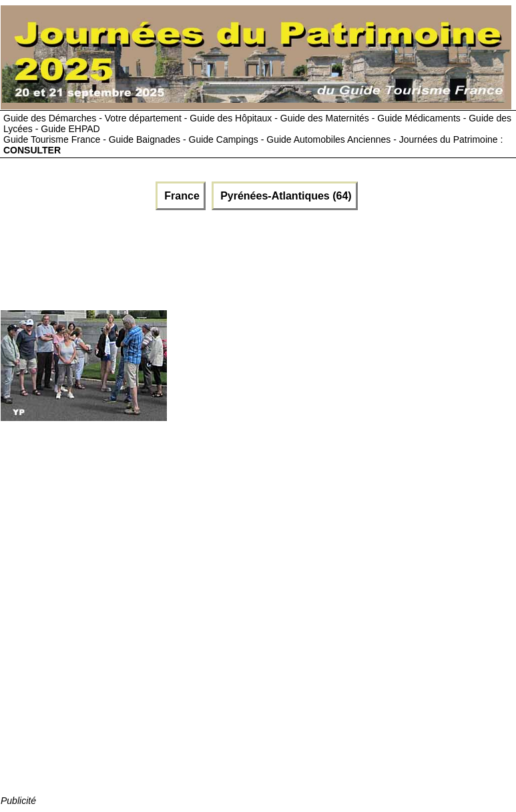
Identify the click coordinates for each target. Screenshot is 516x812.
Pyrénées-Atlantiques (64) (285, 196)
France (181, 196)
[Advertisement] (162, 257)
